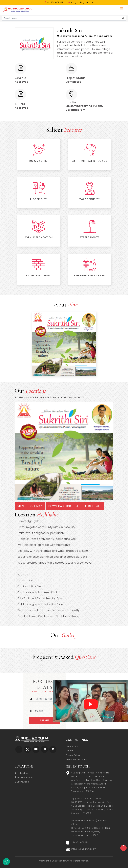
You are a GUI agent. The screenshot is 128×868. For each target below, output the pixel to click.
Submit (44, 720)
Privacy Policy (73, 755)
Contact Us (72, 746)
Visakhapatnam (24, 777)
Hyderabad (21, 773)
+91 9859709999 (53, 2)
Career (69, 751)
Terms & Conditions (76, 759)
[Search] (123, 18)
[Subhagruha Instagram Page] (44, 749)
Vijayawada (22, 782)
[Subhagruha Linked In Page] (53, 749)
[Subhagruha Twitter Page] (27, 749)
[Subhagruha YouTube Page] (36, 749)
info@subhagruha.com (81, 2)
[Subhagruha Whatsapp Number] (6, 862)
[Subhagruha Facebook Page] (19, 749)
